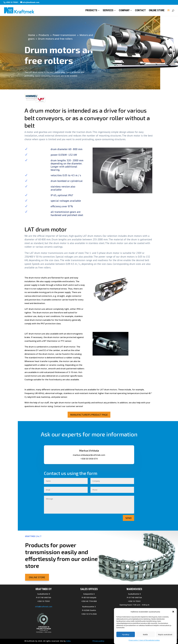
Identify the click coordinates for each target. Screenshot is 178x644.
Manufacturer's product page (89, 415)
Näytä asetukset (165, 634)
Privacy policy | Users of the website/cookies (144, 640)
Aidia (68, 641)
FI (169, 11)
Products (91, 11)
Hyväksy (126, 634)
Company (124, 11)
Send (128, 518)
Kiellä (145, 634)
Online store (157, 11)
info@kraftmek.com (44, 607)
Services (108, 11)
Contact (140, 11)
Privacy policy (98, 641)
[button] (173, 612)
